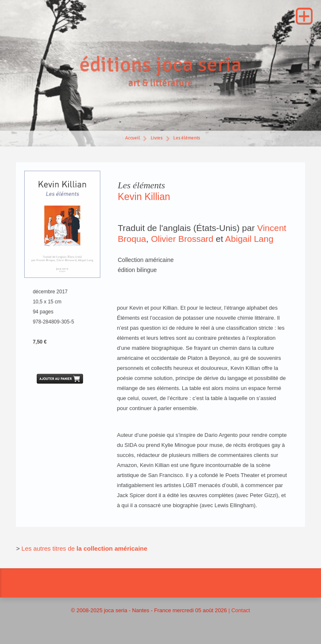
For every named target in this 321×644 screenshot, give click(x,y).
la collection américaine (112, 548)
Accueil (132, 139)
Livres (157, 139)
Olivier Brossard (182, 239)
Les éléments (187, 139)
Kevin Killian (144, 197)
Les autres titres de (49, 548)
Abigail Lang (250, 239)
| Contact (239, 610)
